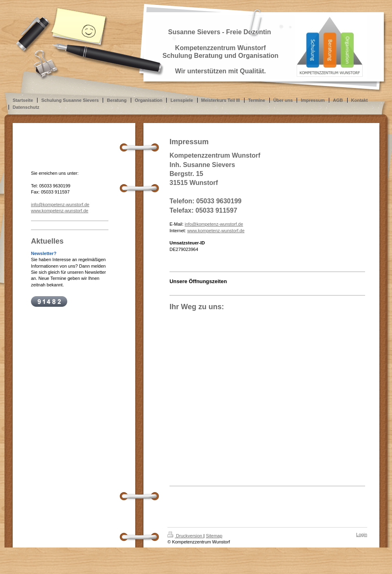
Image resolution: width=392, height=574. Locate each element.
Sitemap (214, 536)
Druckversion (185, 536)
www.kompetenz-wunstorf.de (216, 231)
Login (362, 534)
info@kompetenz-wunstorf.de (214, 224)
